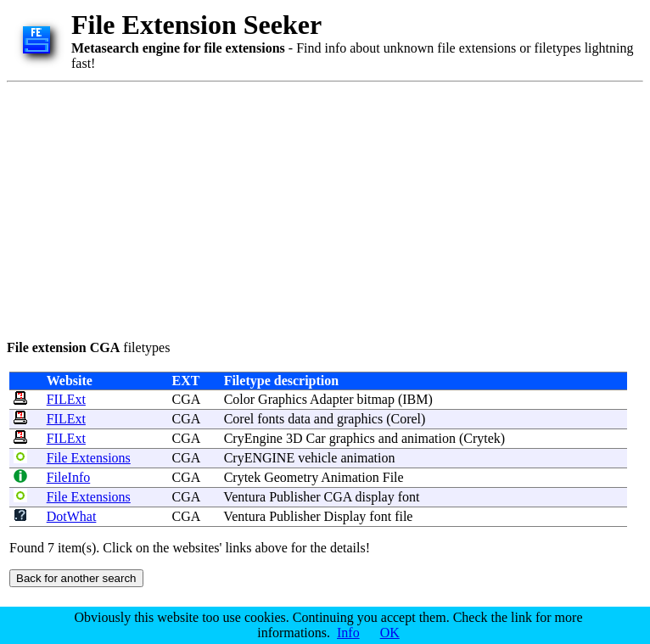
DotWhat (72, 516)
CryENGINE (260, 458)
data (299, 419)
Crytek (482, 438)
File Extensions (89, 458)
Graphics (283, 399)
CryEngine (253, 438)
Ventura (244, 497)
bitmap (376, 399)
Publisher (294, 497)
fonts (271, 419)
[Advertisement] (313, 208)
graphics (360, 419)
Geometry (291, 477)
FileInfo (69, 477)
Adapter (332, 399)
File (393, 477)
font (409, 497)
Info (348, 633)
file (403, 516)
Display (345, 516)
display (374, 497)
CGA (186, 399)
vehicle (317, 458)
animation (429, 438)
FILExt (66, 399)
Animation (350, 477)
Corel (239, 419)
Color (239, 399)
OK (390, 633)
